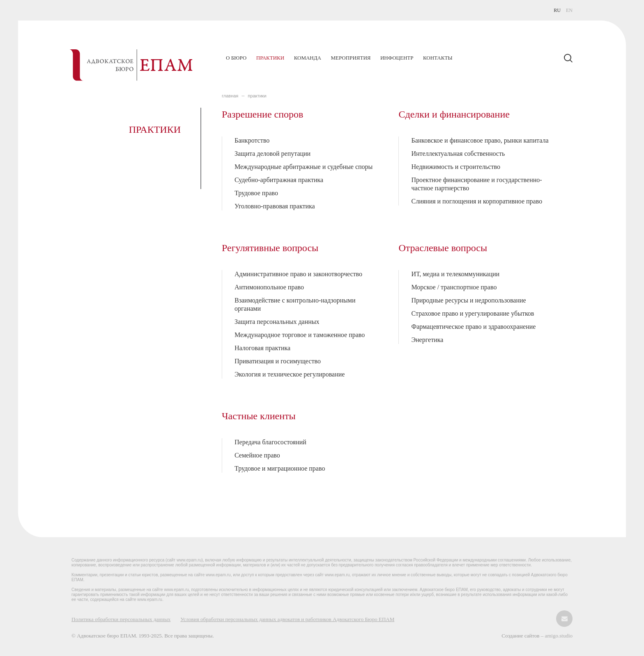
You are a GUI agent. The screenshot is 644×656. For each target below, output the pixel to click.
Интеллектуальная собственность (458, 154)
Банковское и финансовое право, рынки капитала (480, 140)
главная (230, 96)
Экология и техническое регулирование (290, 374)
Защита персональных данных (277, 322)
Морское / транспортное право (454, 287)
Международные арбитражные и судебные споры (304, 167)
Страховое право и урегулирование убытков (473, 313)
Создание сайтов (521, 636)
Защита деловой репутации (273, 154)
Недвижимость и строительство (456, 167)
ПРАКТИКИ (257, 96)
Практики (270, 58)
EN (569, 10)
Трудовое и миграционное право (280, 468)
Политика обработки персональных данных (121, 619)
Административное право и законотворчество (298, 274)
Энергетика (427, 340)
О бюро (236, 58)
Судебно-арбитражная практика (279, 180)
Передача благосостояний (270, 442)
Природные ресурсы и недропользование (468, 300)
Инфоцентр (397, 58)
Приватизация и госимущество (278, 361)
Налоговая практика (262, 348)
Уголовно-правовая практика (275, 206)
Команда (308, 58)
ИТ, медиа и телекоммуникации (455, 274)
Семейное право (257, 455)
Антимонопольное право (269, 287)
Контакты (438, 58)
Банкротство (252, 140)
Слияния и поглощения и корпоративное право (477, 201)
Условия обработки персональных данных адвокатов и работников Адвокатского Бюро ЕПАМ (287, 619)
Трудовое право (256, 193)
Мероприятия (351, 58)
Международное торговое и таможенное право (300, 335)
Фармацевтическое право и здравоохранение (473, 327)
